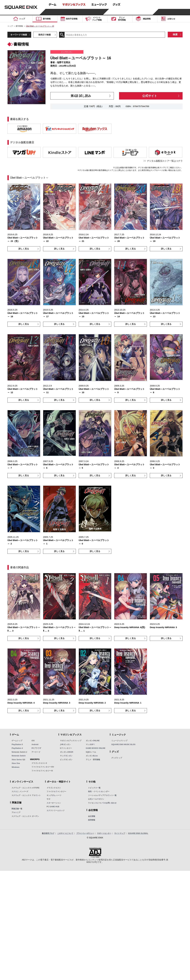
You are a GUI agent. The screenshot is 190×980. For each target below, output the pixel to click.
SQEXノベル (91, 752)
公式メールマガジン (96, 799)
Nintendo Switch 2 (19, 752)
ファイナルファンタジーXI (42, 771)
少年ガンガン (65, 744)
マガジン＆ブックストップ (71, 741)
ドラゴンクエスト (54, 788)
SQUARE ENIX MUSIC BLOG (123, 744)
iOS (33, 741)
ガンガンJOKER (67, 752)
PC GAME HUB (53, 807)
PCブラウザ (36, 748)
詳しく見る (24, 249)
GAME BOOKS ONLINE (96, 748)
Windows (16, 767)
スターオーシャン (54, 803)
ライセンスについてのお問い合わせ (102, 803)
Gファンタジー (66, 748)
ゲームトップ (17, 741)
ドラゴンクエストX (39, 763)
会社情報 (92, 816)
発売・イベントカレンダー (99, 792)
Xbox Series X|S (18, 760)
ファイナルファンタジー (56, 792)
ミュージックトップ (119, 741)
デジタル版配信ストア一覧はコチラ (165, 161)
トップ (10, 26)
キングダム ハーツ (54, 795)
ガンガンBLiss (92, 756)
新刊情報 (19, 26)
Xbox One (16, 763)
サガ (48, 799)
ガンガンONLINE (93, 741)
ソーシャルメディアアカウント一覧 (102, 795)
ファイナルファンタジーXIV (43, 767)
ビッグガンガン (66, 760)
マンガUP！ (91, 744)
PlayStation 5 (17, 744)
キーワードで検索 (19, 35)
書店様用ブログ (48, 833)
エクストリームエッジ (56, 810)
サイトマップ (120, 833)
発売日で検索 (45, 35)
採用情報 (92, 820)
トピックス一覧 (94, 788)
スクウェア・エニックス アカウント (26, 795)
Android (35, 744)
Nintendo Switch (19, 756)
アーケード (36, 752)
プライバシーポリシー (85, 833)
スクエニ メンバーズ (20, 792)
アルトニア (16, 812)
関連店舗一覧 (17, 809)
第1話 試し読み (81, 96)
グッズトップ (117, 758)
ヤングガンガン (66, 756)
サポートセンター (104, 833)
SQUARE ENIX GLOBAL (138, 833)
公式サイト (150, 96)
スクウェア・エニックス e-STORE (25, 788)
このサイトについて (65, 833)
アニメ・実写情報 (93, 760)
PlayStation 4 (17, 748)
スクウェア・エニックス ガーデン (25, 816)
